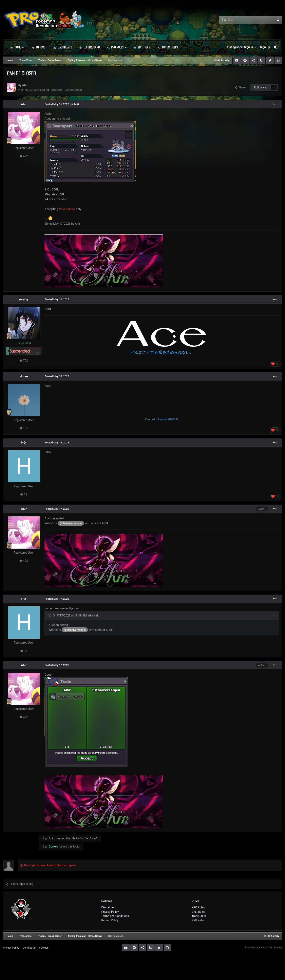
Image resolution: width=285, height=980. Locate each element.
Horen (24, 376)
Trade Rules (199, 916)
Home (17, 47)
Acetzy (24, 299)
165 (24, 428)
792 (24, 361)
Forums (38, 47)
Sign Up (265, 47)
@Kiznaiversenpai (71, 523)
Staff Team (142, 47)
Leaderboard (89, 47)
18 (24, 494)
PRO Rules (116, 47)
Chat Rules (198, 912)
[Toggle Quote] (50, 615)
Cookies (44, 948)
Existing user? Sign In (241, 47)
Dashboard (63, 47)
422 (24, 156)
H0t (24, 443)
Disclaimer (108, 907)
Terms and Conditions (115, 916)
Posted (57, 104)
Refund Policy (110, 920)
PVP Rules (198, 920)
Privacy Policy (110, 912)
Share (240, 87)
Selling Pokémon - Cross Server (61, 90)
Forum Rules (168, 47)
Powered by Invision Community (263, 947)
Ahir (25, 85)
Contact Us (29, 948)
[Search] (236, 20)
